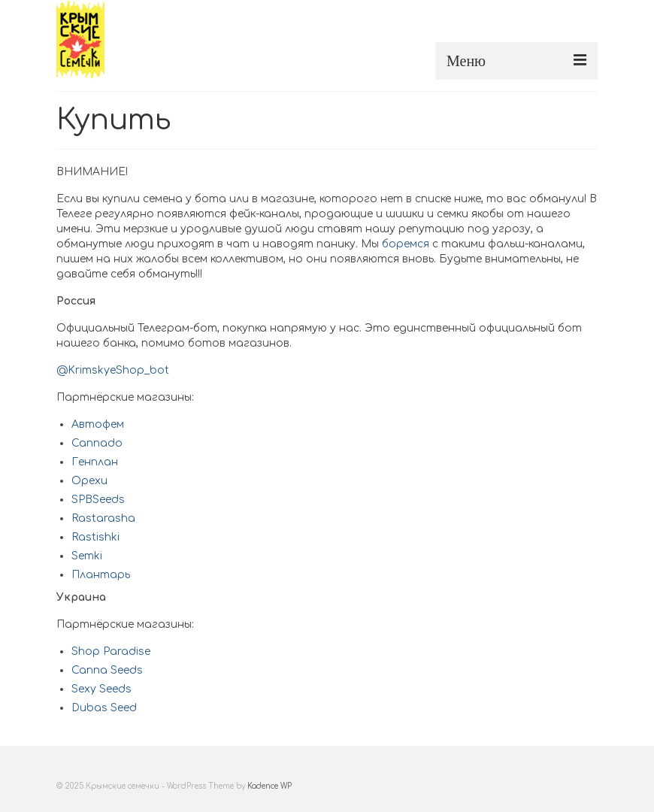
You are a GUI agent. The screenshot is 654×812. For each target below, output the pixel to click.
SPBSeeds (98, 500)
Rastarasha (103, 518)
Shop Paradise (111, 651)
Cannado (97, 443)
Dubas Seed (104, 708)
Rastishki (95, 537)
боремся (406, 244)
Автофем (98, 424)
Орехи (89, 481)
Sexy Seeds (101, 689)
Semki (87, 556)
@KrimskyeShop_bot (113, 370)
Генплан (95, 462)
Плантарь (101, 575)
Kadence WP (269, 786)
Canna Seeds (107, 670)
